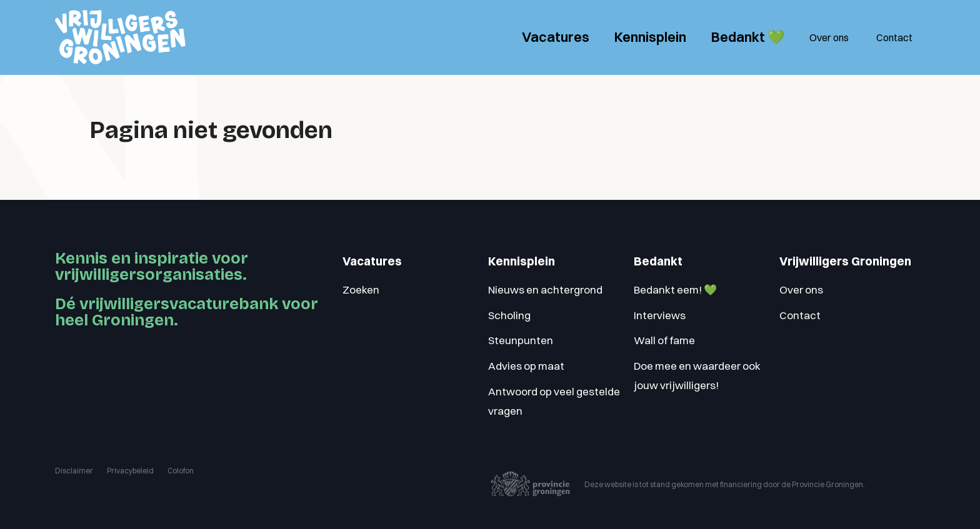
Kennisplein (650, 37)
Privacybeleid (130, 471)
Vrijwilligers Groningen (845, 261)
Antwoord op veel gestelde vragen (554, 401)
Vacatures (556, 37)
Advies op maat (526, 366)
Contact (894, 37)
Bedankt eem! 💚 (675, 289)
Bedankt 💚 (748, 37)
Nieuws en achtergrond (545, 289)
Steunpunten (521, 340)
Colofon (181, 471)
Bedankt (658, 261)
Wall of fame (664, 340)
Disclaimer (74, 471)
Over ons (829, 37)
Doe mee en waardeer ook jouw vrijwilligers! (697, 375)
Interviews (660, 315)
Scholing (509, 315)
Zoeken (361, 289)
